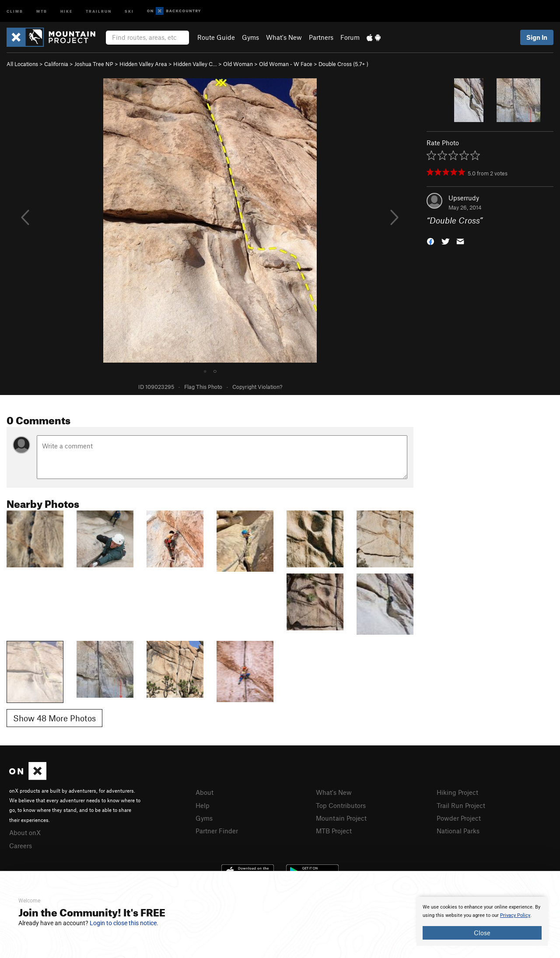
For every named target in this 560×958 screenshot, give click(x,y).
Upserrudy (464, 198)
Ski (129, 11)
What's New (284, 37)
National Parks (458, 831)
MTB (42, 11)
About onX (25, 832)
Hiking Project (457, 792)
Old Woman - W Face (286, 64)
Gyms (250, 37)
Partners (321, 37)
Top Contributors (341, 805)
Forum (350, 37)
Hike (66, 11)
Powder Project (459, 818)
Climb (15, 11)
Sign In (537, 37)
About (205, 792)
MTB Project (334, 831)
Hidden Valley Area (143, 64)
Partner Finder (217, 831)
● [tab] (205, 371)
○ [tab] (215, 371)
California (56, 64)
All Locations (22, 64)
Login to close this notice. (124, 923)
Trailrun (99, 11)
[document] (482, 921)
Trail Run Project (461, 805)
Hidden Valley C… (195, 64)
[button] (430, 241)
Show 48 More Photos (54, 718)
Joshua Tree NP (94, 64)
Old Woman (238, 64)
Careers (21, 846)
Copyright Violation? (257, 387)
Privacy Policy (515, 915)
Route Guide (216, 37)
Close (482, 933)
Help (203, 805)
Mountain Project (341, 818)
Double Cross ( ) (343, 64)
